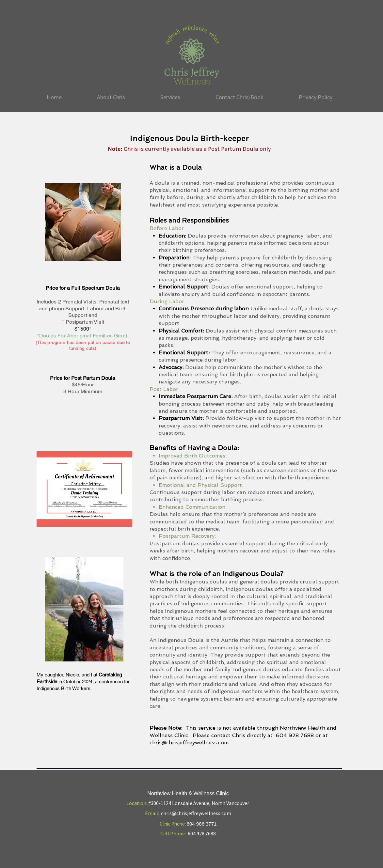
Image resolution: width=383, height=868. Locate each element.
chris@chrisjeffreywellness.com (189, 743)
